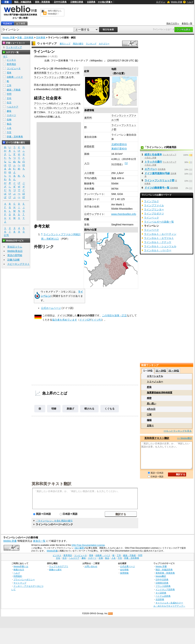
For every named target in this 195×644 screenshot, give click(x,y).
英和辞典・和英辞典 (165, 573)
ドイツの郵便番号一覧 (157, 188)
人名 (9, 128)
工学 (9, 85)
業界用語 (11, 64)
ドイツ (61, 315)
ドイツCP (85, 320)
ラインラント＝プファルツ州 (63, 73)
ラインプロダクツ (154, 214)
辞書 (7, 2)
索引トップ (65, 44)
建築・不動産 (14, 90)
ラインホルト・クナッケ (158, 242)
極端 (149, 420)
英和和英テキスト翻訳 (52, 484)
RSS (111, 614)
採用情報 (124, 573)
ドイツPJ (97, 320)
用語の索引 (78, 44)
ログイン (161, 2)
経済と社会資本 (153, 154)
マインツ (53, 112)
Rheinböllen (41, 56)
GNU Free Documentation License (88, 545)
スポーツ (11, 115)
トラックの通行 (153, 162)
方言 (9, 132)
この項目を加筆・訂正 (114, 315)
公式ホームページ (51, 308)
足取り (150, 426)
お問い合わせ (91, 566)
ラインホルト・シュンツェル (160, 246)
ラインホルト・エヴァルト (159, 238)
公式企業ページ (128, 566)
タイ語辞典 (161, 593)
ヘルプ (190, 2)
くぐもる (110, 409)
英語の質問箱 (15, 255)
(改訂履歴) (79, 548)
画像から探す (55, 570)
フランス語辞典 (163, 586)
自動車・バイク (15, 77)
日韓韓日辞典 (77, 2)
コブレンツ (71, 112)
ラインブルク (151, 201)
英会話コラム (15, 247)
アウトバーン (41, 103)
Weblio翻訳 (161, 576)
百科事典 (41, 38)
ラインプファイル (154, 205)
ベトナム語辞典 (163, 596)
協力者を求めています (65, 320)
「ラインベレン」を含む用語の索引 (54, 521)
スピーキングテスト (18, 264)
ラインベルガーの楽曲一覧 (159, 222)
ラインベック (151, 218)
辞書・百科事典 (25, 38)
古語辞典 (91, 2)
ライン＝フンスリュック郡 (49, 77)
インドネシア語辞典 (165, 589)
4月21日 (151, 409)
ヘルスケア (13, 107)
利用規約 (18, 576)
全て (5, 56)
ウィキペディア (47, 44)
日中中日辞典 (60, 2)
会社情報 (124, 570)
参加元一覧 (187, 23)
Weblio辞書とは (21, 566)
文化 (9, 98)
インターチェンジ (66, 103)
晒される (89, 409)
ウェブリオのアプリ (59, 566)
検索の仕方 (19, 570)
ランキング (91, 44)
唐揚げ (70, 409)
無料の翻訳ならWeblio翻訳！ (55, 12)
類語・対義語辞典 (23, 2)
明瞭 (54, 409)
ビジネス (11, 60)
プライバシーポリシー (24, 579)
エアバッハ (151, 169)
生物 (9, 120)
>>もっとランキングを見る (178, 431)
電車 (9, 73)
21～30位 (174, 371)
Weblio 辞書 (177, 2)
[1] (126, 163)
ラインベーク (151, 230)
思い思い (151, 404)
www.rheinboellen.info (124, 214)
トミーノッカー (155, 382)
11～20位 (161, 371)
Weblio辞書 (52, 551)
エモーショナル (155, 376)
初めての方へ (173, 23)
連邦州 (88, 118)
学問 (9, 94)
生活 (9, 103)
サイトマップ (20, 583)
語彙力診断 (13, 260)
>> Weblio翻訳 (185, 438)
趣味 (9, 111)
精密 (149, 398)
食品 (9, 124)
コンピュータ (14, 68)
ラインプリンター (154, 209)
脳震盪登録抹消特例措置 (160, 393)
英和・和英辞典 (42, 2)
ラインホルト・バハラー (158, 250)
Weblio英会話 (15, 251)
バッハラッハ (64, 108)
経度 (92, 146)
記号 (6, 235)
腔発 (149, 387)
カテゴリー (104, 44)
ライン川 (44, 108)
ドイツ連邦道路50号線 (157, 173)
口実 (149, 415)
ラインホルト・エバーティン (160, 234)
